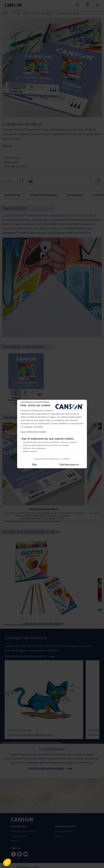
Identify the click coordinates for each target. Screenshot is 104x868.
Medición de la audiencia (34, 448)
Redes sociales (30, 451)
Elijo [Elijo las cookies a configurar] (34, 465)
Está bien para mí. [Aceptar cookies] (70, 465)
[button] (7, 862)
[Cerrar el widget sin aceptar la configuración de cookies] (35, 402)
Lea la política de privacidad (33, 432)
